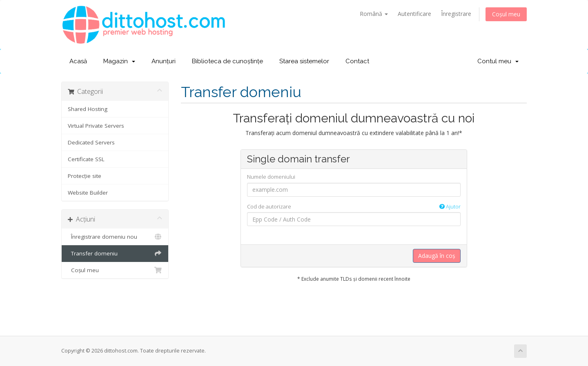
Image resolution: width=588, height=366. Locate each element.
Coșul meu (506, 14)
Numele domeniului (271, 177)
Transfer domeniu (115, 253)
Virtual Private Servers (96, 126)
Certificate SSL (86, 159)
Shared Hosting (88, 109)
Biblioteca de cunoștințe (227, 61)
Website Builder (88, 193)
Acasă (78, 61)
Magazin (119, 61)
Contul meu (498, 61)
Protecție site (85, 176)
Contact (357, 61)
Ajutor (450, 206)
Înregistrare (456, 14)
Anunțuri (164, 61)
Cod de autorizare (354, 207)
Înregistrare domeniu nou (115, 237)
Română (374, 14)
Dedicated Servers (91, 142)
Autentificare (414, 14)
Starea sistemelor (304, 61)
